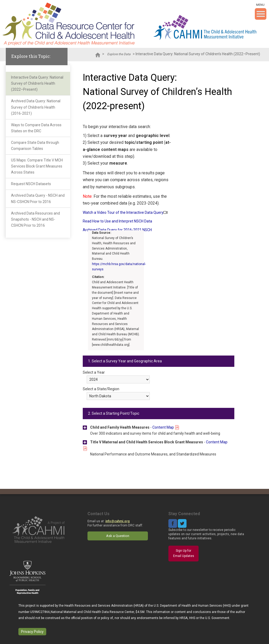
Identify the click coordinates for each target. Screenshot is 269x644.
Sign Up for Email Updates (184, 553)
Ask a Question (118, 536)
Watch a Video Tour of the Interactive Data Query (123, 212)
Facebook (173, 523)
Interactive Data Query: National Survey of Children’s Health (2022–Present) (37, 83)
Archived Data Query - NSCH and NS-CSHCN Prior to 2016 (38, 198)
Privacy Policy (32, 632)
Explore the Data (119, 54)
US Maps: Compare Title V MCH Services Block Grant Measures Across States (37, 166)
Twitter (182, 523)
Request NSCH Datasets (31, 184)
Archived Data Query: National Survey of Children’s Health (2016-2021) (36, 107)
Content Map (166, 427)
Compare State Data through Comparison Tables (35, 146)
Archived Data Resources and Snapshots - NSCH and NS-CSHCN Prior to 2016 (35, 219)
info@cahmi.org (117, 521)
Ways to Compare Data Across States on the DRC (36, 128)
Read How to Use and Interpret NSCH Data (117, 221)
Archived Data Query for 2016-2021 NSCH (117, 230)
